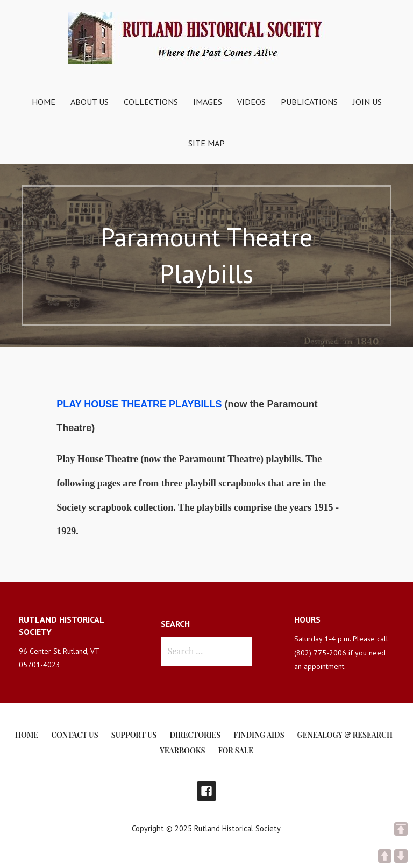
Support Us (134, 735)
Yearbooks (182, 750)
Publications (309, 102)
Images (208, 102)
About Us (90, 102)
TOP (401, 829)
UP (385, 856)
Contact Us (74, 735)
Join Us (367, 102)
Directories (195, 735)
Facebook (206, 791)
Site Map (206, 143)
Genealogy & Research (345, 735)
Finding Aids (259, 735)
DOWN (401, 856)
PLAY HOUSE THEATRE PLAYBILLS (140, 404)
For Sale (235, 750)
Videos (251, 102)
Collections (151, 102)
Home (44, 102)
